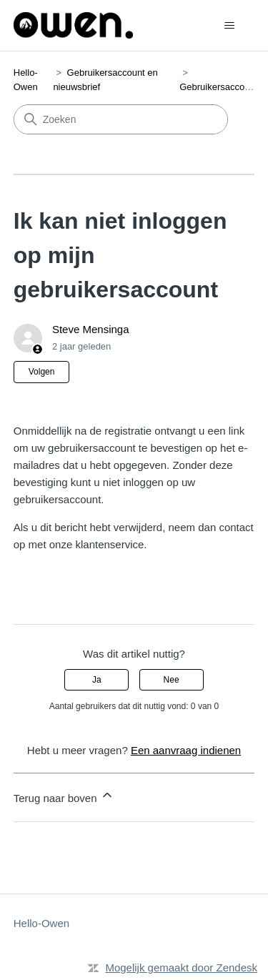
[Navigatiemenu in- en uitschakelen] (229, 26)
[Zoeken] (121, 119)
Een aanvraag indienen (186, 750)
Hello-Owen (41, 923)
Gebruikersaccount (218, 87)
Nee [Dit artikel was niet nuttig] (172, 680)
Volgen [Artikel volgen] (42, 372)
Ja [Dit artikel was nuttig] (97, 680)
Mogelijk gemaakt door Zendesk (181, 967)
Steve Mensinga (91, 329)
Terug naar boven (64, 796)
